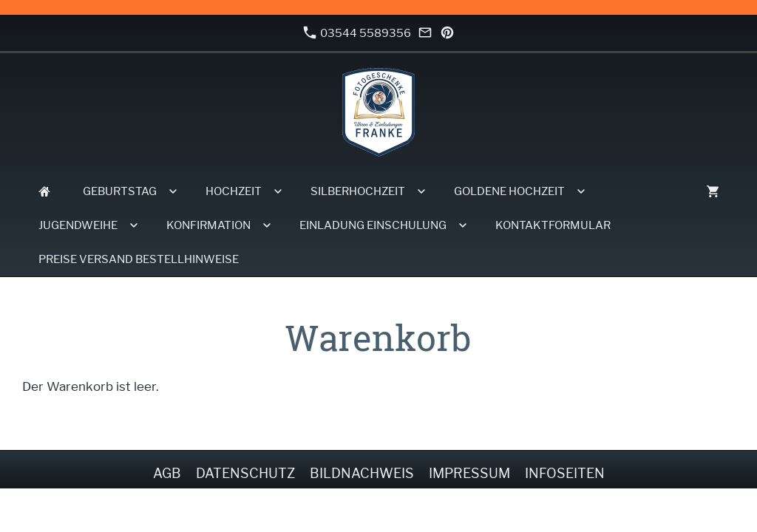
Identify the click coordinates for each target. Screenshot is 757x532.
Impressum (469, 473)
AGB (167, 473)
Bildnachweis (362, 473)
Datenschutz (245, 473)
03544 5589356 (357, 33)
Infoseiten (565, 473)
